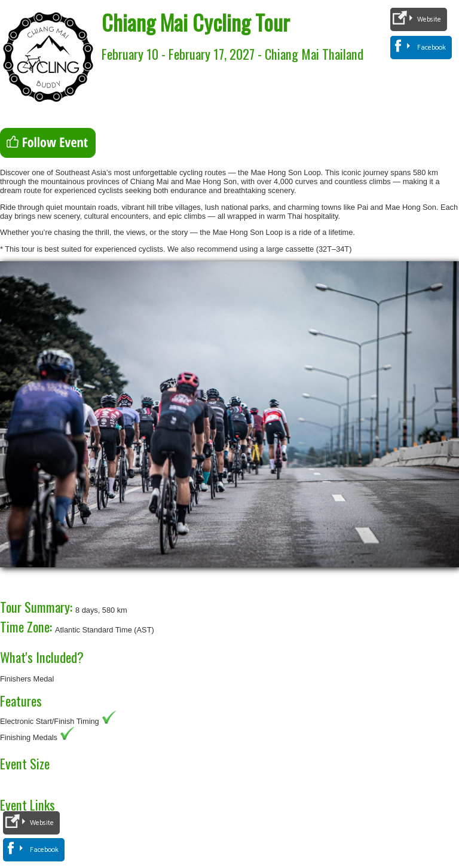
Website (429, 19)
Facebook (432, 48)
